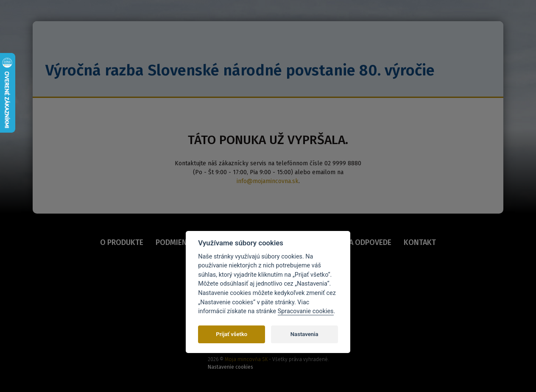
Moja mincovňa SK (246, 359)
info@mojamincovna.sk (268, 181)
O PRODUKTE (122, 242)
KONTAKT (420, 242)
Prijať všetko (232, 334)
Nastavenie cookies (230, 367)
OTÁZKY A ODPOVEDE (356, 242)
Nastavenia (304, 334)
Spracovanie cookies (306, 311)
